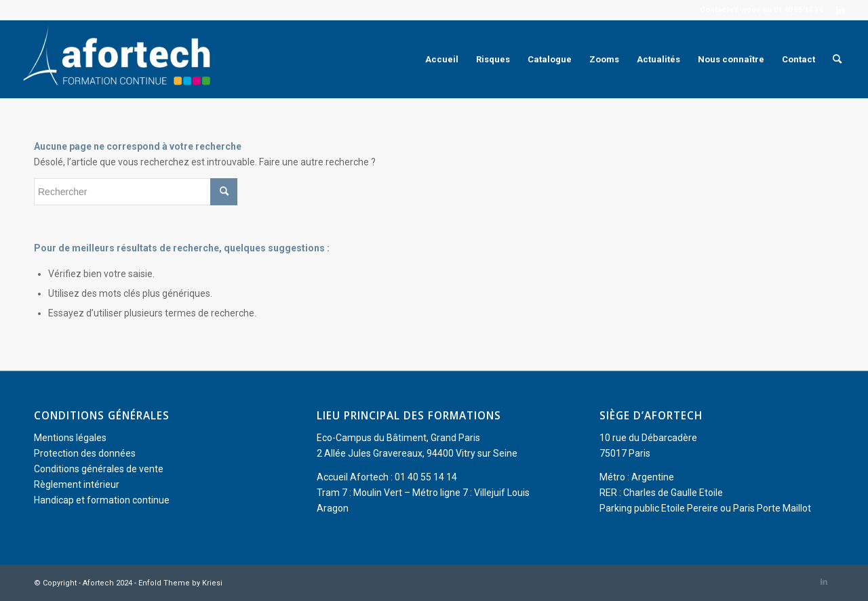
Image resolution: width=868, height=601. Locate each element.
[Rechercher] (837, 59)
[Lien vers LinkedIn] (840, 10)
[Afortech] (119, 59)
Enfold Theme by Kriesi (180, 583)
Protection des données (85, 453)
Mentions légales (70, 438)
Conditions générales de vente (99, 469)
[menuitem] (442, 59)
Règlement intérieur (77, 484)
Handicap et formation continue (102, 500)
